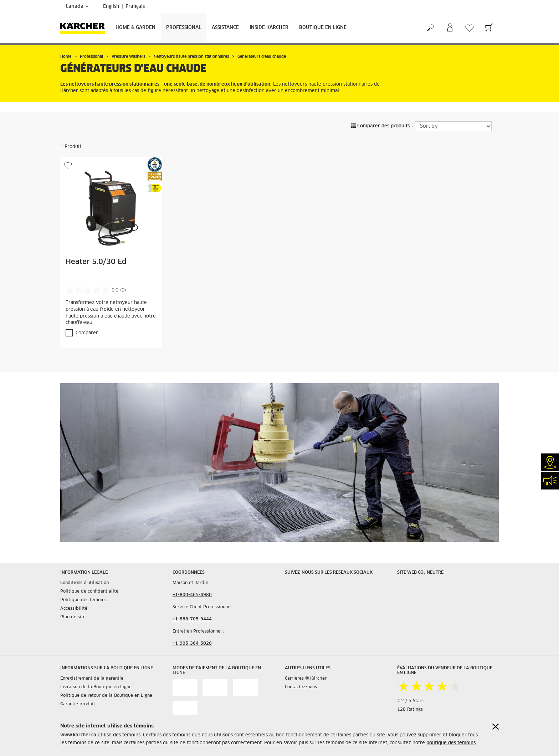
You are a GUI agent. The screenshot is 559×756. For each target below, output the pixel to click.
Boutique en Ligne (323, 28)
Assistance (225, 28)
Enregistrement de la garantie (92, 679)
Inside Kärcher (269, 28)
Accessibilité (74, 609)
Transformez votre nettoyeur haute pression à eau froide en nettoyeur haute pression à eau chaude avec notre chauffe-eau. (111, 313)
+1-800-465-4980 (192, 595)
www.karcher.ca (78, 735)
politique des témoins (451, 743)
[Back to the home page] (85, 28)
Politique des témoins (83, 600)
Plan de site (73, 617)
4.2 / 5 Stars (410, 701)
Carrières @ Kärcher (306, 679)
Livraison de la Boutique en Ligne (96, 687)
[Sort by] (453, 126)
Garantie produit (78, 704)
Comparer (87, 333)
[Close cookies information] (496, 727)
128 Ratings (410, 710)
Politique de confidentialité (89, 592)
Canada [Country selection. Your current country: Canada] (77, 6)
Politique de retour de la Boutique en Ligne (106, 696)
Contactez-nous (301, 687)
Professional (184, 28)
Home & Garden (135, 28)
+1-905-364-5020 (192, 644)
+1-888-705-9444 (192, 619)
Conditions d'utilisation (84, 583)
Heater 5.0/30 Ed (96, 262)
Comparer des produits (380, 126)
